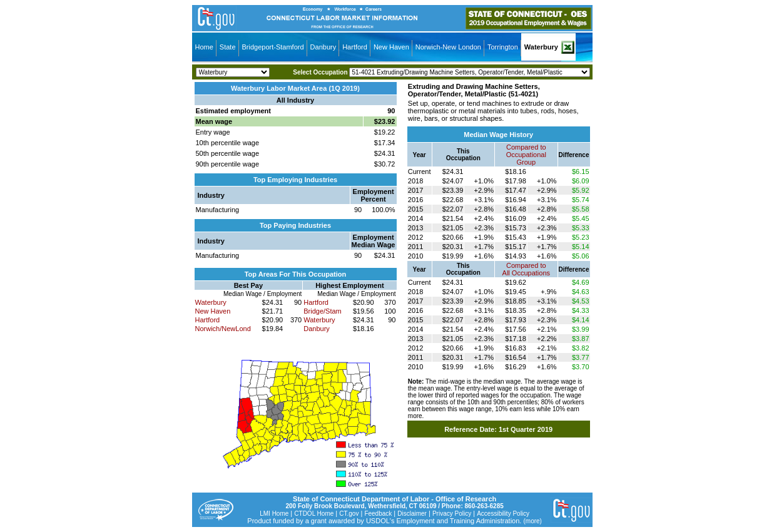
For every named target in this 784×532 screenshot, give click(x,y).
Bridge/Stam (323, 311)
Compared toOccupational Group (526, 155)
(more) (532, 521)
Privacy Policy (452, 514)
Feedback (378, 514)
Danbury (323, 47)
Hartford (355, 47)
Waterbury (541, 47)
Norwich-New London (448, 47)
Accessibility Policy (503, 514)
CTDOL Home (314, 514)
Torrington (503, 47)
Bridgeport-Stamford (273, 47)
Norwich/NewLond (223, 329)
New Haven (391, 47)
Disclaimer (412, 514)
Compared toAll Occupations (526, 269)
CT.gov (349, 514)
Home (204, 47)
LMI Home (274, 514)
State (228, 47)
